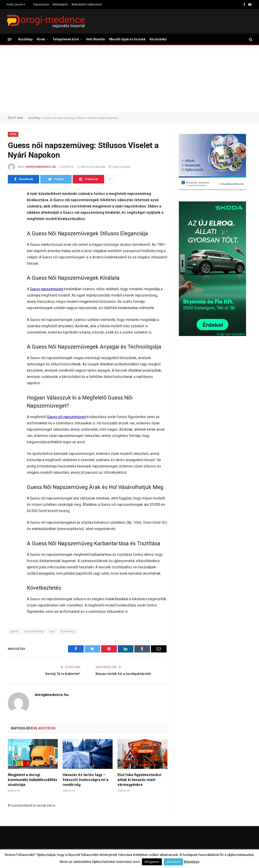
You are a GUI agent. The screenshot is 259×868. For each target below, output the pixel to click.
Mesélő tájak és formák (127, 39)
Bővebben (192, 862)
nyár (52, 631)
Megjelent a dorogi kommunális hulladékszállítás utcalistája (33, 780)
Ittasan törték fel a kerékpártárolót (123, 674)
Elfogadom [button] (152, 862)
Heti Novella (95, 39)
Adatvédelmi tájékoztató (87, 4)
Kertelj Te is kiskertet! (63, 674)
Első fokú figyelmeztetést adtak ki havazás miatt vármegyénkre (139, 780)
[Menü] (10, 39)
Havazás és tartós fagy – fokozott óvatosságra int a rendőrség (86, 780)
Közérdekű (158, 39)
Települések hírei (66, 39)
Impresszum (41, 4)
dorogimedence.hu (41, 167)
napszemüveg (34, 631)
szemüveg (67, 631)
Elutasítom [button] (173, 862)
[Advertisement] (129, 79)
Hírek (41, 39)
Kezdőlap (25, 39)
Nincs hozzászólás (92, 167)
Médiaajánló (60, 4)
